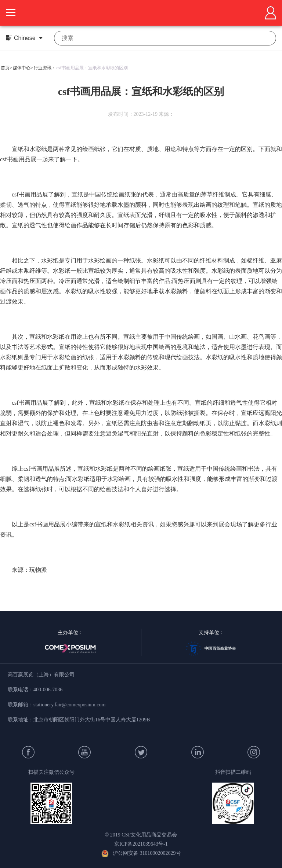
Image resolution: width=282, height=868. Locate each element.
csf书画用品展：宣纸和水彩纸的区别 (92, 68)
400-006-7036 (48, 690)
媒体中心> (23, 68)
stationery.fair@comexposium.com (69, 705)
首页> (6, 68)
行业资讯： (45, 68)
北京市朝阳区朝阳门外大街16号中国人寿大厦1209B (92, 720)
